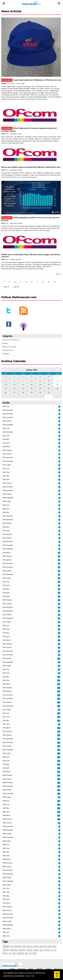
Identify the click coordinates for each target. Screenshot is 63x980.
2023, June (6, 428)
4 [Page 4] (21, 282)
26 (59, 560)
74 (59, 637)
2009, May (6, 808)
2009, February (7, 819)
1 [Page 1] (4, 282)
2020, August (7, 501)
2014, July (6, 582)
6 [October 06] (14, 381)
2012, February (7, 688)
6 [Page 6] (32, 282)
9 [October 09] (40, 381)
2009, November (8, 786)
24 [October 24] (49, 389)
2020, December (8, 487)
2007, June (6, 892)
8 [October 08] (32, 381)
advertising (21, 953)
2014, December (8, 563)
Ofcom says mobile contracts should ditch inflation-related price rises (31, 167)
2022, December (8, 432)
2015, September (8, 549)
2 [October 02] (40, 377)
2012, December (8, 651)
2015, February (7, 556)
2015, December (8, 542)
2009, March (7, 815)
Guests (48, 969)
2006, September (8, 925)
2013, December (8, 607)
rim (30, 953)
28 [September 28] (6, 377)
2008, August (7, 841)
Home (13, 969)
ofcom (35, 953)
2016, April (6, 531)
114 (59, 764)
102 (59, 659)
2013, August (7, 622)
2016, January (7, 538)
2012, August (7, 666)
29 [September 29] (14, 377)
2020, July (6, 505)
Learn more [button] (30, 976)
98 (59, 662)
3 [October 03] (49, 377)
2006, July (6, 932)
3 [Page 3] (15, 282)
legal (41, 950)
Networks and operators (9, 347)
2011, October (7, 702)
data (27, 953)
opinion (6, 946)
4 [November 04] (23, 396)
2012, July (6, 669)
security (36, 950)
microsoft (47, 950)
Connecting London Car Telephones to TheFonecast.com (31, 80)
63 (59, 597)
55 (59, 593)
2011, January (7, 735)
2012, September (8, 662)
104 (59, 772)
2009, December (8, 783)
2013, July (6, 626)
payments (43, 947)
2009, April (6, 812)
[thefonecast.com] (31, 3)
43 (59, 582)
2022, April (6, 443)
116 (59, 735)
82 (59, 724)
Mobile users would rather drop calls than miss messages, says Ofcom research (31, 256)
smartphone (14, 950)
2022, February (7, 450)
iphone (5, 953)
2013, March (7, 640)
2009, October (7, 790)
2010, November (8, 742)
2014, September (8, 574)
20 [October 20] (14, 389)
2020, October (7, 494)
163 (59, 816)
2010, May (6, 764)
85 (59, 604)
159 (59, 801)
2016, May (6, 527)
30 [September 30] (23, 377)
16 (59, 553)
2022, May (6, 439)
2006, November (8, 918)
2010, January (7, 779)
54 (59, 571)
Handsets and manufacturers (11, 340)
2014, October (7, 571)
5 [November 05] (32, 396)
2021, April (6, 480)
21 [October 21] (23, 389)
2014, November (8, 567)
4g (55, 950)
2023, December (8, 414)
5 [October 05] (6, 381)
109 (59, 699)
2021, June (6, 472)
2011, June (6, 717)
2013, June (6, 629)
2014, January (7, 604)
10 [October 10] (49, 381)
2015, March (7, 553)
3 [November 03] (14, 396)
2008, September (8, 837)
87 (59, 655)
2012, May (6, 677)
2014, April (6, 593)
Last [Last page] (15, 287)
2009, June (6, 805)
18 (59, 556)
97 (59, 644)
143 (59, 779)
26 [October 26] (6, 392)
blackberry (22, 950)
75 (59, 626)
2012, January (7, 691)
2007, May (6, 896)
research (30, 947)
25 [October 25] (57, 389)
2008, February (7, 863)
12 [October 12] (6, 385)
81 (59, 651)
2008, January (7, 867)
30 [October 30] (40, 392)
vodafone (29, 950)
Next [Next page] (6, 287)
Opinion (4, 84)
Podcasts (22, 969)
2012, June (6, 673)
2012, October (7, 658)
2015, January (7, 560)
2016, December (8, 516)
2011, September (8, 706)
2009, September (8, 794)
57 (59, 622)
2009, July (6, 801)
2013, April (6, 636)
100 (59, 680)
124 (59, 713)
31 (59, 578)
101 (59, 728)
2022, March (7, 447)
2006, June (6, 936)
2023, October (7, 421)
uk (12, 947)
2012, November (8, 655)
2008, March (7, 859)
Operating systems (8, 350)
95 (59, 648)
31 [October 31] (49, 392)
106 (59, 695)
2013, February (7, 644)
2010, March (7, 772)
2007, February (7, 907)
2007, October (7, 878)
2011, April (6, 724)
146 (59, 786)
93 (59, 797)
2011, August (7, 710)
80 (59, 673)
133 (59, 677)
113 (59, 688)
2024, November (8, 410)
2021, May (6, 476)
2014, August (7, 578)
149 (59, 790)
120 (59, 717)
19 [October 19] (6, 389)
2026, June (6, 406)
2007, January (7, 910)
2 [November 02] (6, 396)
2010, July (6, 757)
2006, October (7, 921)
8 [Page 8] (43, 282)
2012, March (7, 684)
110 (59, 684)
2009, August (7, 797)
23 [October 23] (40, 389)
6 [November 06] (40, 396)
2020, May (6, 512)
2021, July (6, 469)
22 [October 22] (31, 389)
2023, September (8, 425)
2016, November (8, 520)
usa (10, 953)
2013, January (7, 647)
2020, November (8, 491)
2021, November (8, 461)
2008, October (7, 834)
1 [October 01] (32, 377)
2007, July (6, 888)
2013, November (8, 611)
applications (18, 947)
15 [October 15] (31, 385)
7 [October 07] (23, 381)
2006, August (7, 929)
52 (59, 589)
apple (24, 947)
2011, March (7, 728)
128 (59, 761)
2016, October (7, 523)
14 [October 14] (23, 385)
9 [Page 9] (49, 282)
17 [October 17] (49, 385)
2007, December (8, 870)
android (36, 947)
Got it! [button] (57, 975)
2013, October (7, 615)
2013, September (8, 618)
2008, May (6, 852)
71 (59, 615)
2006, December (8, 914)
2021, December (8, 458)
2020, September (8, 498)
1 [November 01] (57, 392)
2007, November (8, 874)
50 (59, 586)
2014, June (6, 585)
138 (59, 732)
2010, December (8, 739)
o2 (52, 950)
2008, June (6, 848)
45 (59, 567)
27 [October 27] (14, 392)
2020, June (6, 509)
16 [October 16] (40, 385)
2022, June (6, 436)
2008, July (6, 845)
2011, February (7, 731)
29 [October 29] (31, 392)
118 (59, 739)
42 (59, 575)
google (54, 947)
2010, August (7, 753)
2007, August (7, 885)
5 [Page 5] (26, 282)
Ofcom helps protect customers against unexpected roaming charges (29, 129)
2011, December (8, 695)
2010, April (6, 768)
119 (59, 706)
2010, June (6, 761)
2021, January (7, 483)
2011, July (6, 713)
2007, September (8, 881)
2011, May (6, 721)
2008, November (8, 830)
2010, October (7, 746)
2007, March (7, 903)
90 (59, 710)
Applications (6, 354)
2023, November (8, 417)
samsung (6, 950)
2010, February (7, 775)
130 (59, 702)
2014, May (6, 589)
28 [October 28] (23, 392)
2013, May (6, 633)
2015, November (8, 545)
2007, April (6, 899)
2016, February (7, 534)
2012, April (6, 680)
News (3, 134)
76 (59, 618)
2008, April (6, 856)
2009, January (7, 823)
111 (59, 754)
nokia (49, 947)
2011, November (8, 699)
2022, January (7, 454)
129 (59, 691)
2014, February (7, 600)
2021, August (7, 465)
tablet (14, 953)
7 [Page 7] (37, 282)
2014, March (7, 596)
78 (59, 600)
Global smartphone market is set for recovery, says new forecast (30, 219)
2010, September (8, 750)
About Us (58, 969)
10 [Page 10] (54, 282)
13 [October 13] (14, 385)
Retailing (5, 343)
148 (59, 794)
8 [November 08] (57, 396)
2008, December (8, 826)
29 (59, 823)
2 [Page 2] (9, 282)
